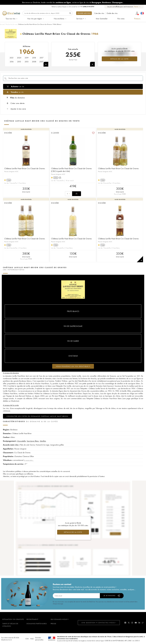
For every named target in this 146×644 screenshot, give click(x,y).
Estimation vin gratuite (13, 619)
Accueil (2, 24)
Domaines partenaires (37, 624)
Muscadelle (21, 441)
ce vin (15, 86)
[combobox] (137, 7)
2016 (12, 62)
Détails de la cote (119, 59)
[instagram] (132, 623)
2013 (27, 62)
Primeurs (137, 19)
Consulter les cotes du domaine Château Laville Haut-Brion (37, 416)
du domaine (16, 98)
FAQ (32, 639)
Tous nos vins (12, 19)
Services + (81, 19)
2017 (42, 58)
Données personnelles (39, 639)
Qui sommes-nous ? (60, 619)
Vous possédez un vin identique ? (73, 366)
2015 (19, 62)
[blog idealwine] (143, 623)
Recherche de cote (11, 24)
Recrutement (32, 619)
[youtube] (136, 623)
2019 (27, 58)
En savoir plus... (29, 460)
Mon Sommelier (102, 19)
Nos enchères (60, 19)
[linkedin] (139, 623)
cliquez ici (65, 7)
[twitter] (129, 623)
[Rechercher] (48, 13)
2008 (34, 62)
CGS (27, 639)
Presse (53, 624)
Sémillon (43, 441)
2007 (41, 62)
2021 (12, 58)
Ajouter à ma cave (16, 109)
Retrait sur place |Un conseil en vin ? (73, 7)
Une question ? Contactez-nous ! (99, 623)
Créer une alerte (16, 103)
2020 (19, 58)
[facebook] (125, 623)
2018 (34, 58)
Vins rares (121, 19)
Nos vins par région (36, 19)
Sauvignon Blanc (33, 441)
